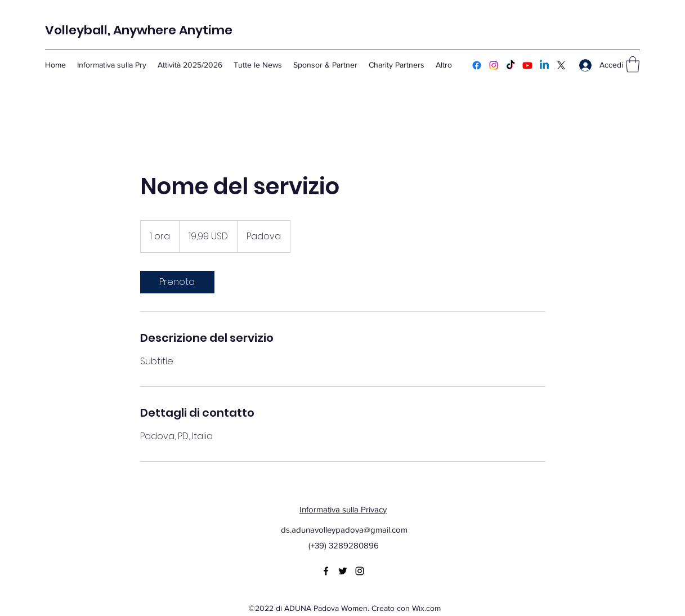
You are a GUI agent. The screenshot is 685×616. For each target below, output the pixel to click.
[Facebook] (477, 65)
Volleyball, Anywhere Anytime (139, 30)
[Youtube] (527, 65)
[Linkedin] (544, 65)
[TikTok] (511, 65)
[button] (633, 64)
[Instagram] (494, 65)
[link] (177, 282)
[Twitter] (561, 65)
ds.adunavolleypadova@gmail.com (344, 530)
